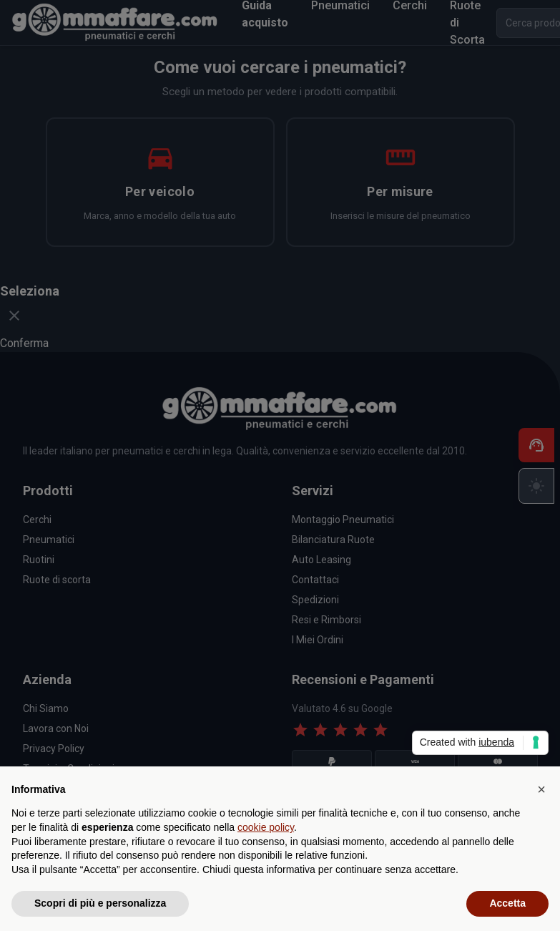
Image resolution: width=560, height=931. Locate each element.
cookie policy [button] (266, 827)
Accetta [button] (507, 903)
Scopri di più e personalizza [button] (100, 903)
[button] (541, 789)
